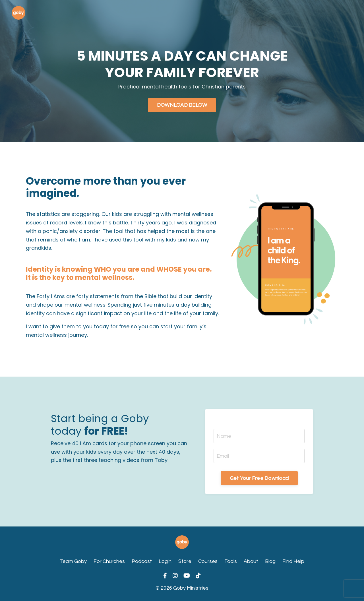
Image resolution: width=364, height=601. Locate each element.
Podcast (142, 561)
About (251, 561)
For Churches (109, 561)
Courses (208, 561)
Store (185, 561)
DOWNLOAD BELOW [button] (182, 105)
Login (165, 561)
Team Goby (73, 561)
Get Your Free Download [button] (259, 478)
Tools (231, 561)
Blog (270, 561)
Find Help (293, 561)
